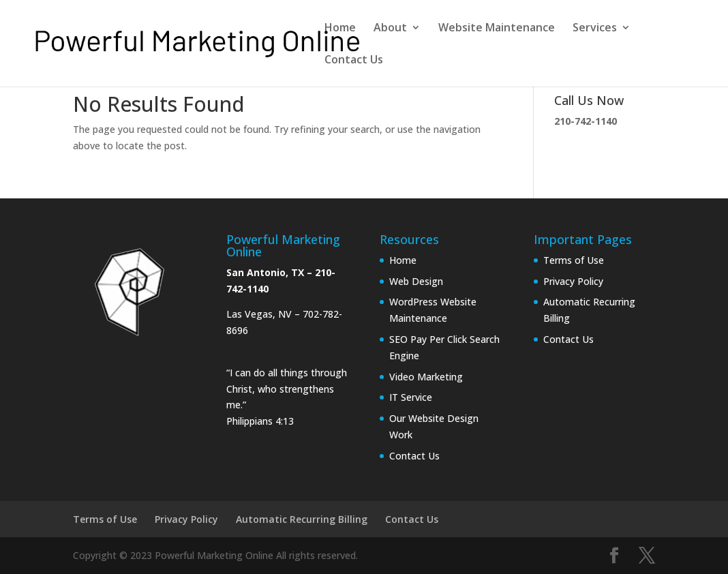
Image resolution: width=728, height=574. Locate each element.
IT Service (411, 397)
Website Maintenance (497, 29)
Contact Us (354, 61)
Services (595, 29)
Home (340, 29)
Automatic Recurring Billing (302, 519)
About (390, 29)
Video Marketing (426, 377)
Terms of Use (574, 260)
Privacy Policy (573, 281)
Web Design (416, 281)
